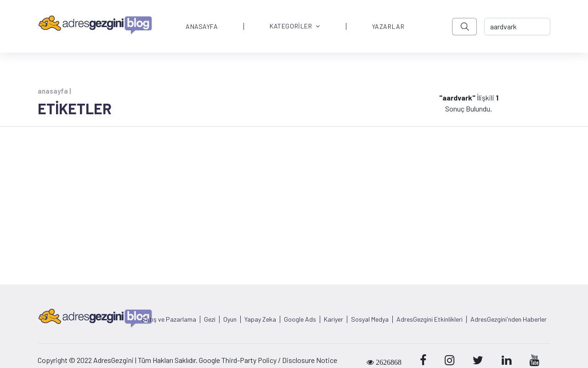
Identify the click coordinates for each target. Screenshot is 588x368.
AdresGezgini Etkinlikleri (430, 319)
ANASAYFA (202, 27)
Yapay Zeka (260, 319)
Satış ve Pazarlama (169, 319)
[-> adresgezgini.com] (517, 27)
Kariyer (334, 319)
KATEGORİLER (295, 26)
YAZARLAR (388, 27)
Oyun (230, 319)
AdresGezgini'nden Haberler (509, 319)
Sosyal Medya (370, 319)
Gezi (210, 319)
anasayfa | (54, 91)
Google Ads (300, 319)
